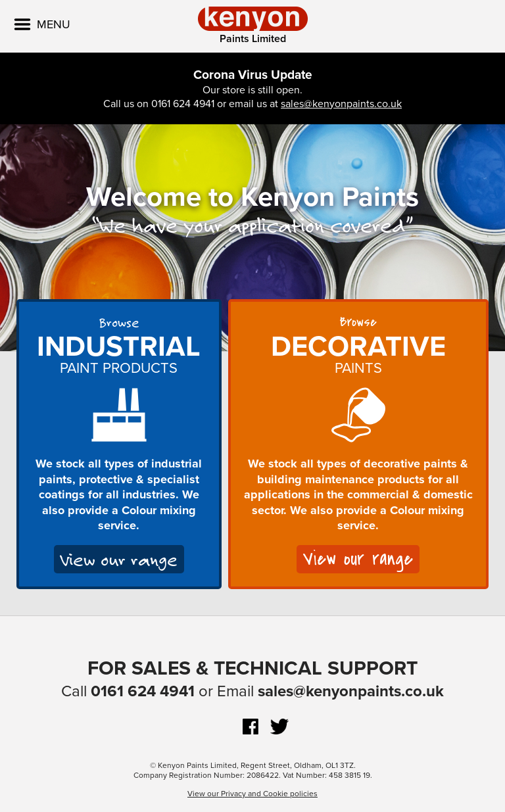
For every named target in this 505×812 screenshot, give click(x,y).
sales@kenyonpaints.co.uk (341, 104)
